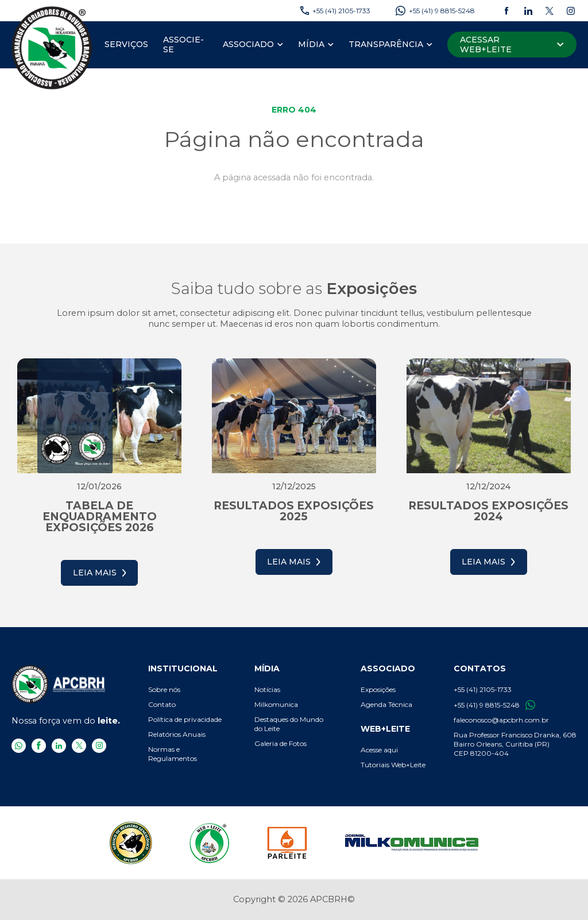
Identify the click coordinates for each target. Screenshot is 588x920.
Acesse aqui (379, 750)
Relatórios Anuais (177, 734)
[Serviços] (126, 45)
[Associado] (248, 45)
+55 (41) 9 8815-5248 (494, 705)
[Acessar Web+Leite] (512, 45)
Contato (162, 704)
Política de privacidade (185, 719)
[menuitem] (126, 45)
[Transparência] (386, 45)
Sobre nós (164, 689)
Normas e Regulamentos (173, 754)
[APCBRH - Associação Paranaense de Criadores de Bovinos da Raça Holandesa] (52, 47)
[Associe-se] (185, 45)
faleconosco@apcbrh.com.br (501, 720)
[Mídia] (311, 45)
